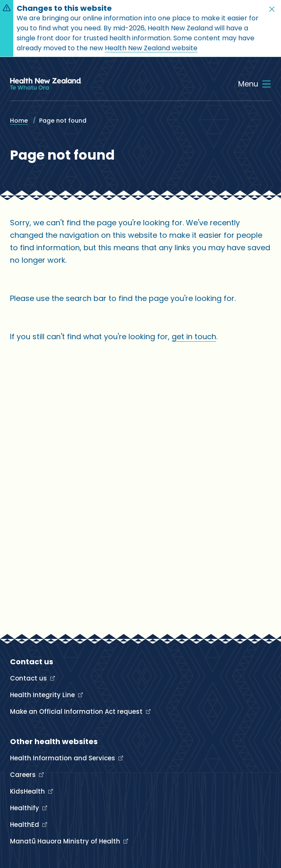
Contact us (29, 678)
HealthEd (25, 825)
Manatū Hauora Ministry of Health (66, 841)
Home (19, 121)
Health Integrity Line (43, 695)
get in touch (194, 337)
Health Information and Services (63, 758)
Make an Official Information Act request (77, 711)
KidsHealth (28, 791)
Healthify (25, 808)
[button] (272, 9)
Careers (24, 775)
